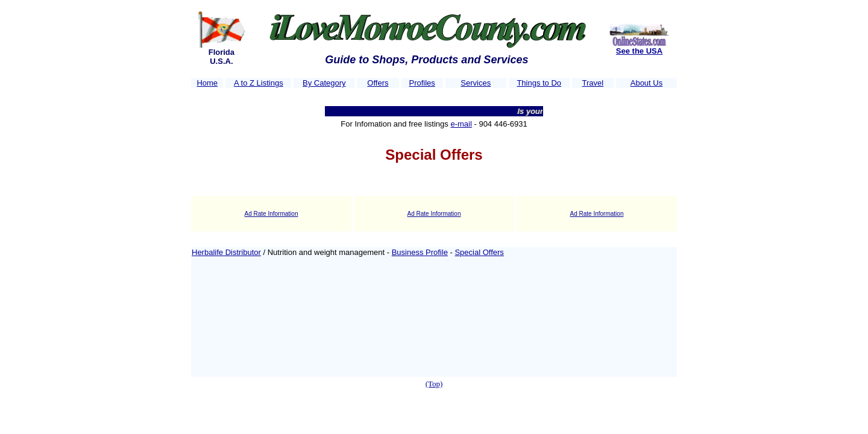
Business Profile (420, 252)
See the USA (639, 51)
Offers (378, 83)
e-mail (461, 124)
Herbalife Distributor (226, 252)
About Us (646, 83)
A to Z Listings (259, 83)
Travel (593, 83)
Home (207, 83)
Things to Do (539, 83)
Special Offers (479, 252)
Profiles (422, 83)
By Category (324, 83)
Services (476, 83)
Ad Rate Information (272, 214)
